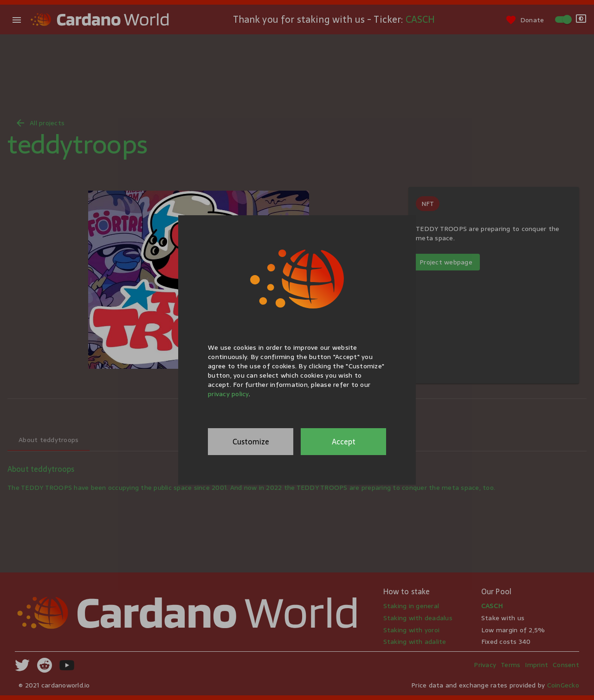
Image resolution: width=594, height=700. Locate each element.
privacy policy (228, 394)
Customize (251, 442)
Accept (344, 442)
